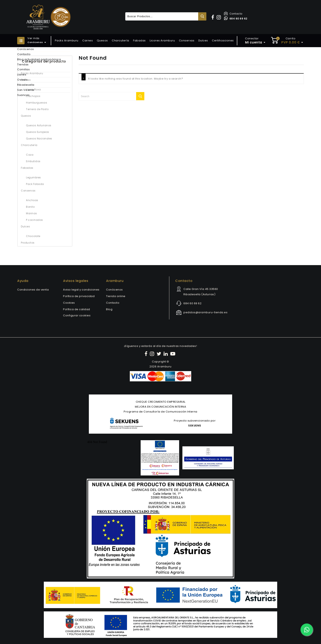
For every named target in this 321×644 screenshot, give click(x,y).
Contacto (233, 14)
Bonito (30, 207)
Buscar (202, 16)
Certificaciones (223, 40)
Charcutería (120, 40)
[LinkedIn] (166, 354)
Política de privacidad (79, 296)
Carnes (88, 40)
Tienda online (116, 296)
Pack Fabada (35, 184)
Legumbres (33, 177)
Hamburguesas (37, 103)
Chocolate (33, 236)
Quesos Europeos (38, 132)
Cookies (69, 303)
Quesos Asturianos (39, 125)
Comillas (23, 69)
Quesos (102, 40)
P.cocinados (34, 220)
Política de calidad (77, 309)
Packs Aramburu (67, 40)
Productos (28, 243)
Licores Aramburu (162, 40)
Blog (109, 309)
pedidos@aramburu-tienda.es (205, 312)
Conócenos (26, 49)
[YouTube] (173, 354)
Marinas (32, 213)
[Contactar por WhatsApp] (307, 630)
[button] (213, 17)
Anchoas (32, 200)
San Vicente (26, 90)
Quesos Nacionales (39, 138)
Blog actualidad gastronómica (39, 59)
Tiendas (23, 64)
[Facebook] (147, 354)
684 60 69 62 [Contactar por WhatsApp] (236, 19)
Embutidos (33, 161)
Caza (30, 155)
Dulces (203, 40)
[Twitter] (159, 354)
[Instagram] (153, 354)
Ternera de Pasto (37, 109)
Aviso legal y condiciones (81, 290)
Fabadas (139, 40)
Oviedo (22, 80)
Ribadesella (26, 85)
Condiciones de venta (33, 290)
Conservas (187, 40)
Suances (23, 95)
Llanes (22, 75)
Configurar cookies (77, 315)
